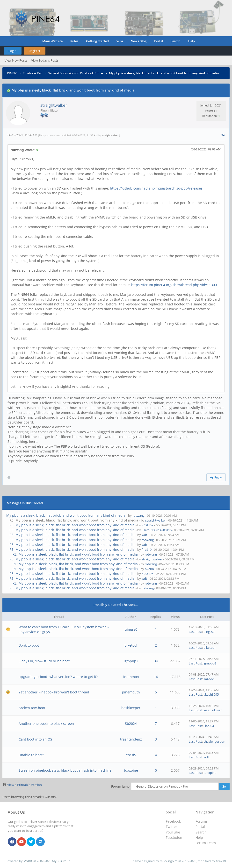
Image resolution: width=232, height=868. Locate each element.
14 (156, 677)
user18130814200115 (157, 530)
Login (12, 51)
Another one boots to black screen (46, 723)
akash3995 (211, 694)
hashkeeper (131, 708)
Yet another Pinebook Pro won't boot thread (54, 692)
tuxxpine (131, 770)
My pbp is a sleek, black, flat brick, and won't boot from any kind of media (66, 515)
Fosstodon (174, 837)
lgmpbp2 (131, 661)
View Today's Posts (45, 60)
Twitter (171, 827)
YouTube (173, 832)
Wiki (120, 41)
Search (175, 41)
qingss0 (131, 629)
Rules (74, 41)
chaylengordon (214, 741)
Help (191, 41)
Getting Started (97, 41)
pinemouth (131, 692)
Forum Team (206, 843)
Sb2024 (131, 723)
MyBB (28, 861)
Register (35, 51)
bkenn (149, 569)
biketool (131, 645)
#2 (223, 135)
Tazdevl (209, 679)
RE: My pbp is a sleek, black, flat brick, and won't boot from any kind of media (72, 525)
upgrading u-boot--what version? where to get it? (58, 677)
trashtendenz (131, 739)
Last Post (195, 632)
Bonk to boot (29, 645)
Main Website (52, 41)
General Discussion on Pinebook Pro (74, 73)
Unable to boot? (31, 755)
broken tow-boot (32, 708)
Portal (159, 41)
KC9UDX (148, 525)
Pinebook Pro (33, 73)
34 (156, 661)
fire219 (147, 550)
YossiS (131, 755)
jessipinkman (213, 710)
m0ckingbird (169, 861)
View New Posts (16, 60)
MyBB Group (61, 861)
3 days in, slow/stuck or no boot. (45, 661)
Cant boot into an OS (35, 739)
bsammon (131, 677)
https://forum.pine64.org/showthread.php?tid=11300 (174, 285)
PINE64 (12, 73)
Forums (202, 821)
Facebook (173, 821)
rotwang (138, 515)
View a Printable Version (25, 785)
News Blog (139, 41)
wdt (144, 535)
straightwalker (54, 105)
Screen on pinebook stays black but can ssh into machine (65, 770)
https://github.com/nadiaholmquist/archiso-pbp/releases (156, 188)
